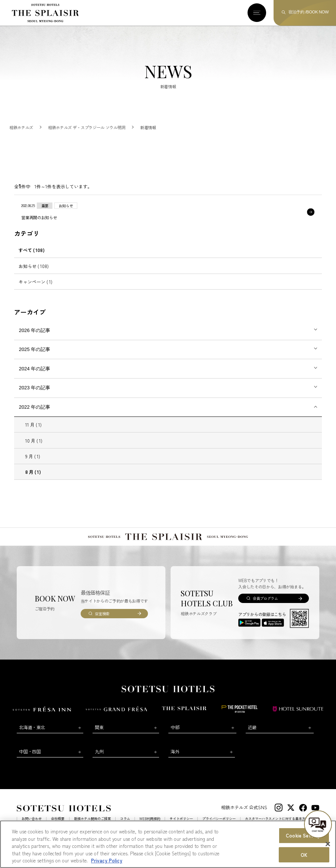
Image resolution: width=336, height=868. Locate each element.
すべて (32, 257)
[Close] (328, 845)
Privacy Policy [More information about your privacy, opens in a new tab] (107, 861)
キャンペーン (35, 289)
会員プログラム (265, 605)
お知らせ (34, 273)
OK (304, 855)
